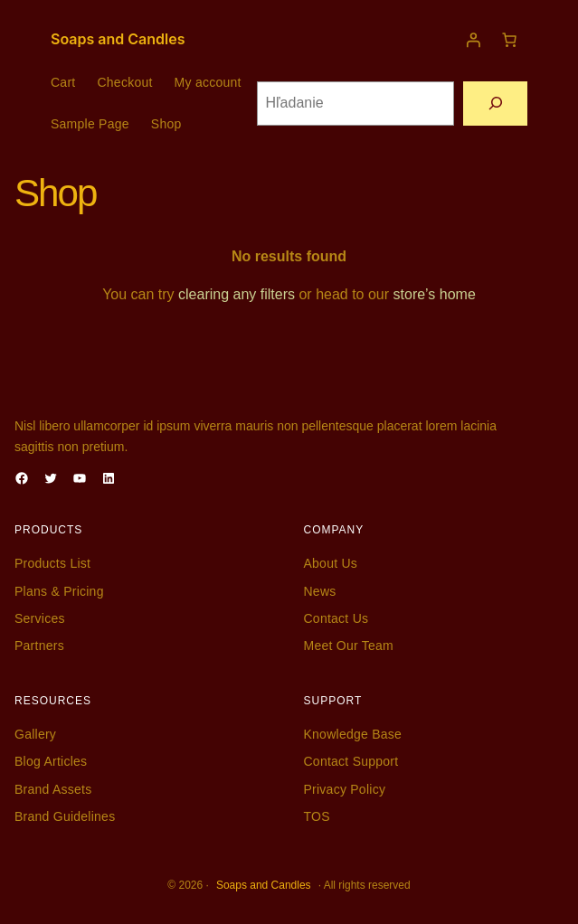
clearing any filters (237, 294)
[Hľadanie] (495, 104)
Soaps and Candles (118, 39)
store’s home (435, 294)
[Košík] (509, 40)
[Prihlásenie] (473, 40)
